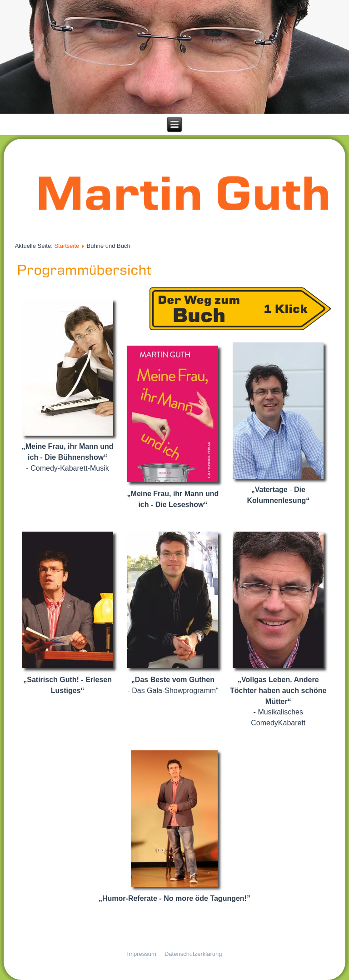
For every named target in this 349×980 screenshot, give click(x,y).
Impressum (142, 954)
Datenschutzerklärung (193, 954)
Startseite (67, 246)
